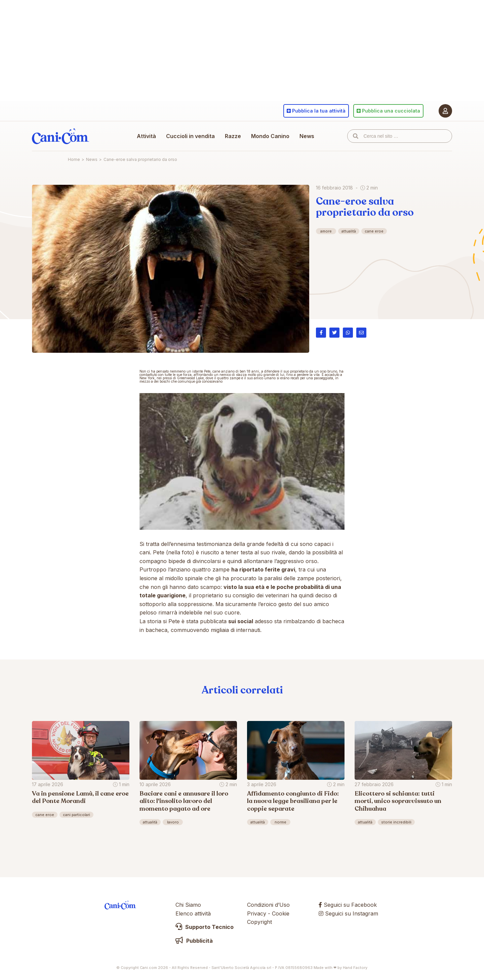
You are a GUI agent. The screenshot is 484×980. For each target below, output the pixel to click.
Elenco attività (193, 913)
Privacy (257, 913)
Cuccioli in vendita (190, 136)
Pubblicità (194, 941)
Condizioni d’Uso (268, 905)
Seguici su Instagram (348, 913)
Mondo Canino (270, 136)
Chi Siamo (188, 905)
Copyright (259, 922)
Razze (233, 136)
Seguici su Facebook (348, 905)
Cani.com (61, 136)
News (307, 136)
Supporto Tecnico (205, 927)
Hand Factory (355, 968)
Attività (146, 136)
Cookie (281, 913)
